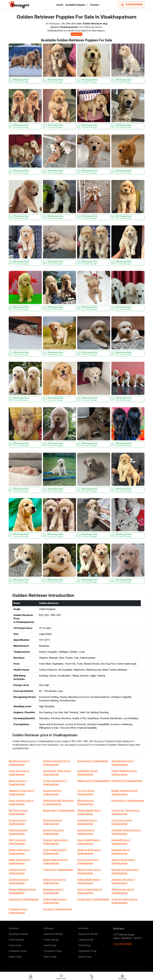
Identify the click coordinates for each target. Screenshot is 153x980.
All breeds (14, 928)
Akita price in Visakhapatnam (24, 899)
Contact (95, 5)
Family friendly (16, 940)
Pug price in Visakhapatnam (57, 909)
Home (60, 5)
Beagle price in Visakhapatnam (59, 810)
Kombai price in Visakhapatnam (128, 800)
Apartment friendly (18, 934)
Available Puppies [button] (76, 5)
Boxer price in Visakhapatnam (93, 761)
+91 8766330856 (123, 944)
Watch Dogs (15, 957)
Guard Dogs (15, 945)
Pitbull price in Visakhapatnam (127, 781)
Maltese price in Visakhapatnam (94, 781)
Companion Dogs (18, 951)
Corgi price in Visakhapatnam (58, 870)
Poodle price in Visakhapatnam (93, 899)
